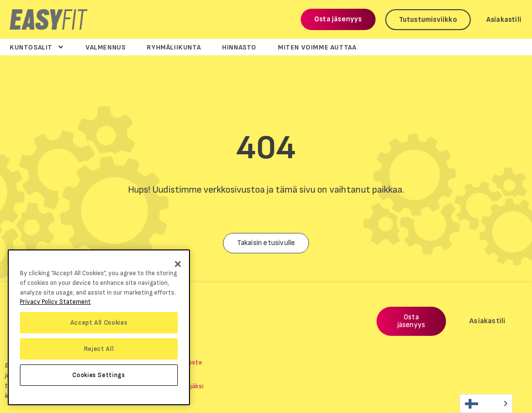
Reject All (99, 349)
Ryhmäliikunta (174, 47)
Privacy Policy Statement (55, 302)
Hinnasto (239, 47)
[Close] (178, 264)
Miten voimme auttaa (317, 47)
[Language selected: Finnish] (486, 404)
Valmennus (105, 47)
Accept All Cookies (99, 323)
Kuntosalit (37, 47)
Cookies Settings (99, 375)
